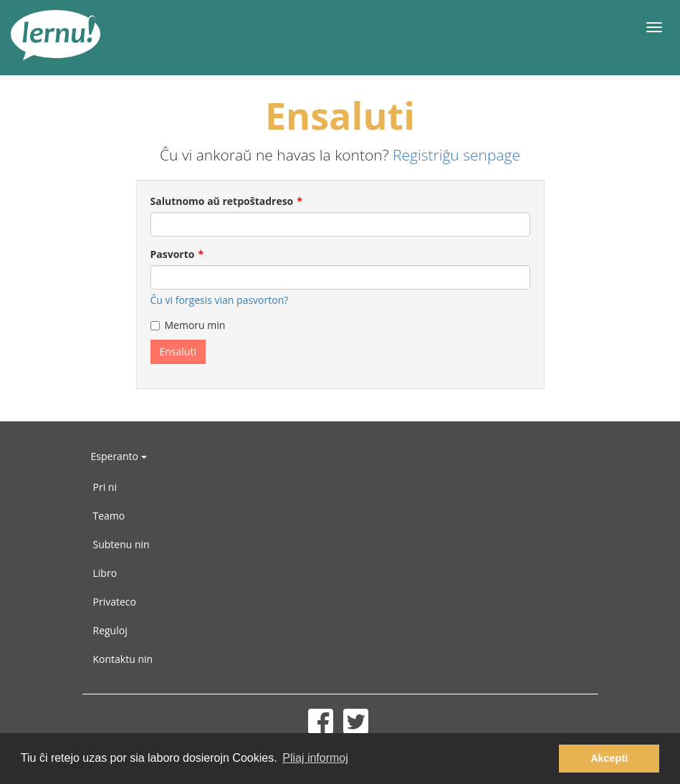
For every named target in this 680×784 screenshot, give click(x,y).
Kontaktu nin (123, 659)
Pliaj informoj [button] (315, 758)
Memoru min (188, 325)
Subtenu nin (121, 544)
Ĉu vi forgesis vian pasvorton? (220, 300)
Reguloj (110, 630)
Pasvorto (173, 254)
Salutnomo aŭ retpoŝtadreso (222, 201)
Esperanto (119, 456)
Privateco (115, 602)
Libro (105, 573)
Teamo (109, 516)
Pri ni (105, 487)
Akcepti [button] (609, 758)
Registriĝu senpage (456, 155)
